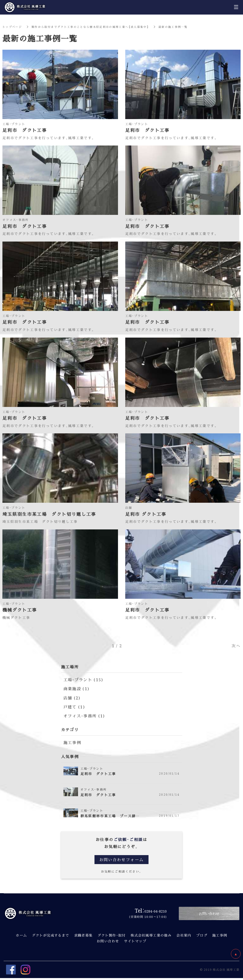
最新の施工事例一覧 (185, 27)
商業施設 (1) (76, 689)
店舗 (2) (72, 698)
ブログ (202, 935)
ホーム (21, 935)
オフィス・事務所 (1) (84, 716)
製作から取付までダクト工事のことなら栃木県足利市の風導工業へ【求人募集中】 (96, 27)
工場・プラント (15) (84, 680)
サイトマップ (135, 941)
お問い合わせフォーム (122, 860)
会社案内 (184, 935)
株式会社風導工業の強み (151, 935)
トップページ (13, 27)
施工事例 (72, 742)
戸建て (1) (74, 707)
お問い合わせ (108, 941)
